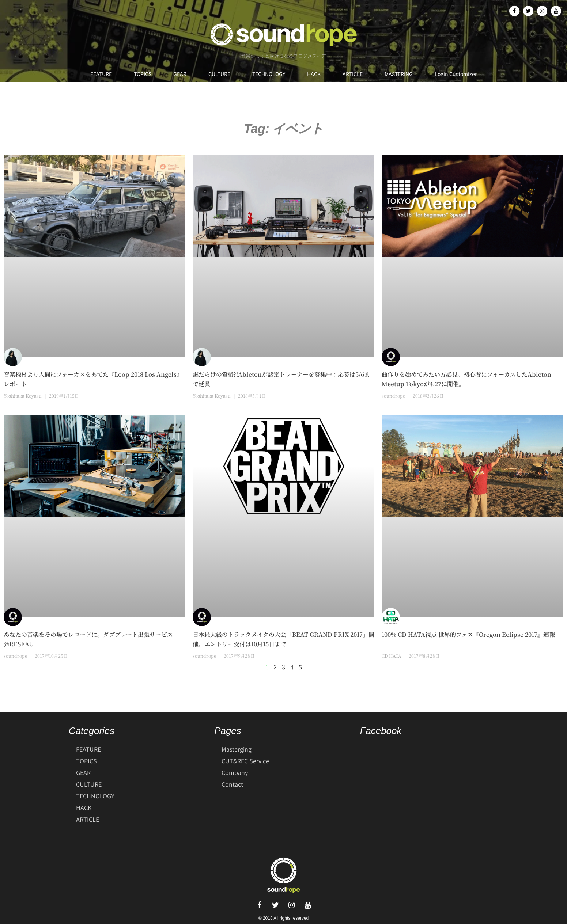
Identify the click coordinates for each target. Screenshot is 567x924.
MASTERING (399, 74)
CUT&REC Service (245, 761)
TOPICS (143, 74)
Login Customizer (456, 74)
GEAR (180, 74)
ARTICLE (353, 74)
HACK (314, 74)
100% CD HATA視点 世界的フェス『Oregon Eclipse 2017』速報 (468, 634)
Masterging (237, 749)
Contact (232, 784)
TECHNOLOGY (269, 74)
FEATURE (101, 74)
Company (235, 772)
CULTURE (219, 74)
